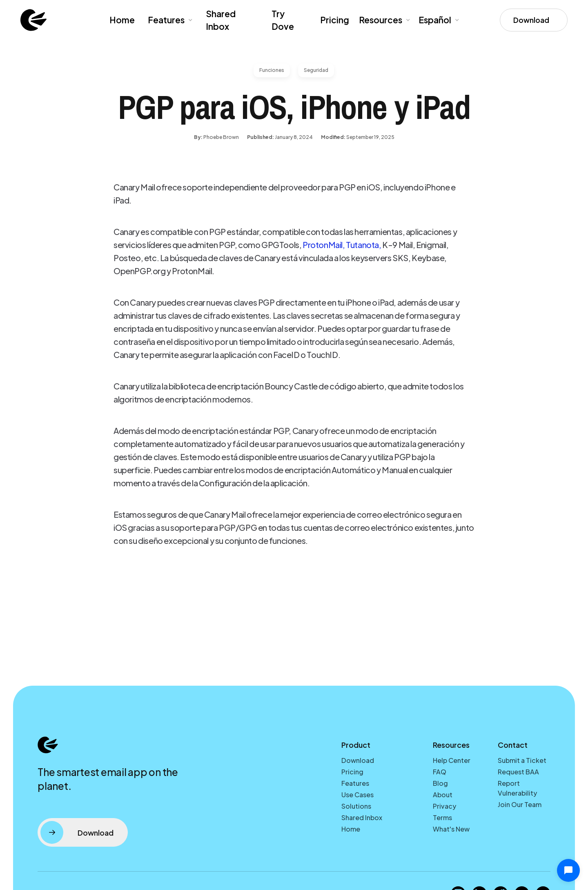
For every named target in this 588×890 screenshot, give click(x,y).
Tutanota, (363, 245)
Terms (442, 817)
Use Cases (357, 795)
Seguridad (316, 70)
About (443, 795)
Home (122, 20)
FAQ (440, 772)
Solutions (356, 806)
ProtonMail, (324, 245)
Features (166, 20)
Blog (440, 783)
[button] (169, 20)
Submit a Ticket (522, 760)
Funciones (272, 70)
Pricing (335, 20)
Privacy (444, 806)
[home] (33, 20)
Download (358, 760)
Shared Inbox (221, 20)
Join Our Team (520, 804)
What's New (451, 829)
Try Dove (283, 20)
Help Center (452, 760)
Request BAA (518, 772)
